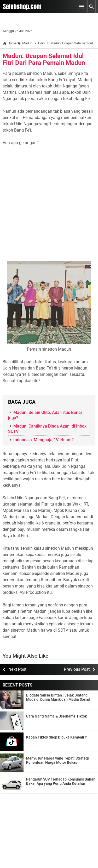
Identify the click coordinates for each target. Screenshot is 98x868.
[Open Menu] (82, 7)
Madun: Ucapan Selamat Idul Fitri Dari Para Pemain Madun (44, 59)
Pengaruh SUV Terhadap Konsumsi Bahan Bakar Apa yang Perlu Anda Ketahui (61, 781)
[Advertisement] (49, 207)
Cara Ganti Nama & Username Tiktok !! (58, 716)
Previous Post (77, 669)
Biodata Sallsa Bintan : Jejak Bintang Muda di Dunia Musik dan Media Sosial (58, 697)
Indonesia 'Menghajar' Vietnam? (44, 440)
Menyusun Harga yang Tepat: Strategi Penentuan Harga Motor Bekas (57, 760)
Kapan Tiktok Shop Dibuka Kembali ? (56, 737)
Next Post (17, 669)
